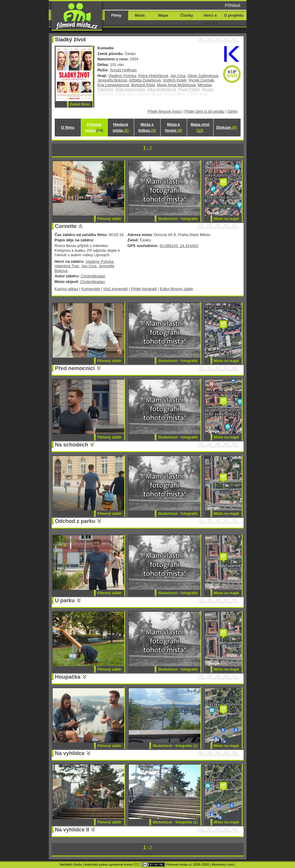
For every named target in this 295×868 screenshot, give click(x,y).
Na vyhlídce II (72, 830)
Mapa (163, 15)
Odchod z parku (75, 521)
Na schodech (72, 445)
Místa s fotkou (147, 127)
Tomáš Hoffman (123, 70)
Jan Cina (178, 76)
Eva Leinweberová (113, 85)
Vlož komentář (116, 289)
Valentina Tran (67, 266)
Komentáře (91, 289)
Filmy (116, 15)
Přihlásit (232, 5)
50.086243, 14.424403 (179, 246)
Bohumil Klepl (143, 85)
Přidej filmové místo (165, 111)
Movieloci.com (223, 864)
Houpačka (68, 677)
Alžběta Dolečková (145, 80)
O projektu (234, 15)
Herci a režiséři (210, 19)
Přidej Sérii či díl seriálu (204, 111)
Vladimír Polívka (122, 76)
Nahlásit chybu (71, 864)
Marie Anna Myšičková (176, 85)
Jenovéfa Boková (112, 80)
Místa (140, 15)
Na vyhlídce (70, 753)
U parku (65, 600)
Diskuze (226, 127)
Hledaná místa (121, 127)
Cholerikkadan (93, 276)
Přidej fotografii (144, 289)
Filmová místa (94, 127)
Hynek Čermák (201, 80)
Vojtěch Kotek (175, 80)
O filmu (68, 127)
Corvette (66, 226)
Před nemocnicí (75, 368)
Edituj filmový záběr (177, 289)
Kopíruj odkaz (66, 289)
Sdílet (232, 111)
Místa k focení (174, 127)
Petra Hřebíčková (153, 76)
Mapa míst (200, 127)
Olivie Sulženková (203, 76)
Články (187, 15)
